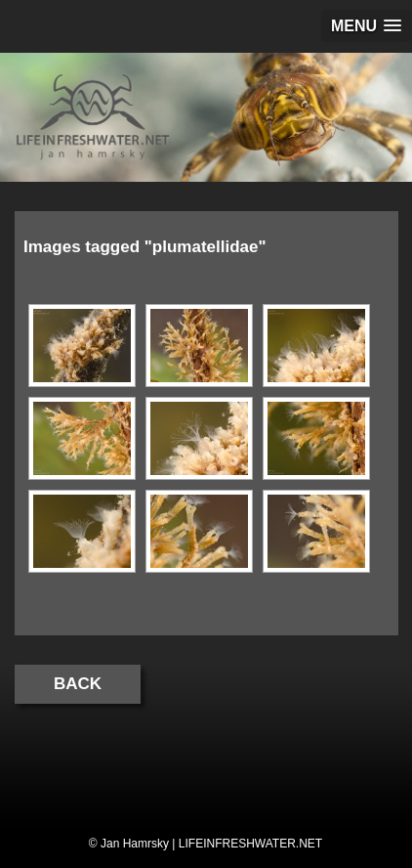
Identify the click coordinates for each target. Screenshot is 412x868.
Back (78, 684)
